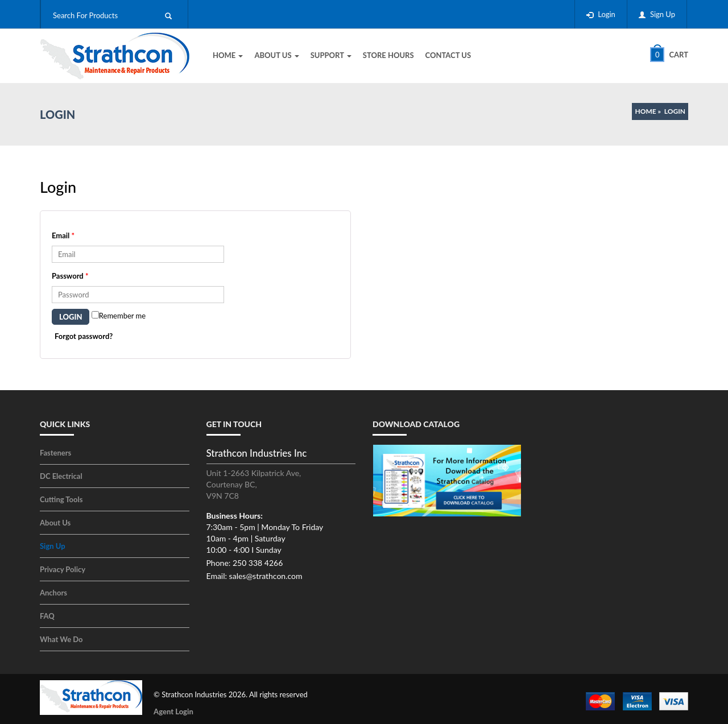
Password (70, 276)
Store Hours (388, 55)
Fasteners (55, 453)
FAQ (47, 616)
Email (63, 235)
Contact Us (448, 55)
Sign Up (663, 14)
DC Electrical (61, 476)
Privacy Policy (63, 569)
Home (228, 55)
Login (607, 14)
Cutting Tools (61, 499)
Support (331, 55)
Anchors (53, 593)
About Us (276, 55)
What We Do (61, 639)
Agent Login (173, 711)
